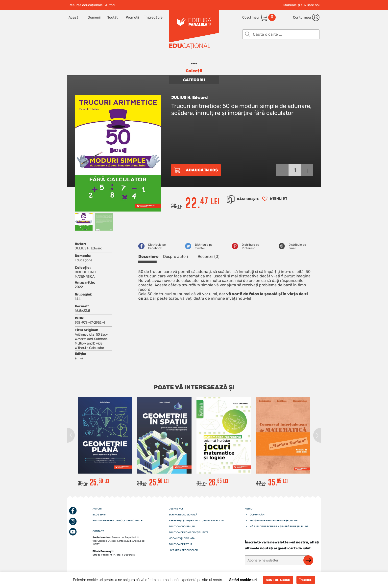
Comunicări (257, 515)
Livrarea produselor (183, 550)
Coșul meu (250, 17)
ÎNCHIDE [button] (306, 580)
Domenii (94, 17)
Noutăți (112, 17)
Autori (110, 5)
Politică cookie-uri (182, 527)
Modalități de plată (182, 538)
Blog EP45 (99, 515)
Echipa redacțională (183, 515)
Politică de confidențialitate (189, 533)
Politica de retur (181, 544)
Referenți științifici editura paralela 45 (196, 521)
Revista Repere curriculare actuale (118, 521)
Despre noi (176, 509)
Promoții (132, 17)
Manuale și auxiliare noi (301, 5)
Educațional (84, 260)
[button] (274, 199)
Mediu (249, 509)
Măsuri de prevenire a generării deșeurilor (279, 527)
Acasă (73, 17)
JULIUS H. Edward (189, 97)
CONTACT (98, 531)
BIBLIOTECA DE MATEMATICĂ (86, 274)
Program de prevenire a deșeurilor (274, 521)
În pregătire (154, 17)
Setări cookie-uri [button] (243, 580)
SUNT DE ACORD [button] (278, 580)
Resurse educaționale (86, 5)
